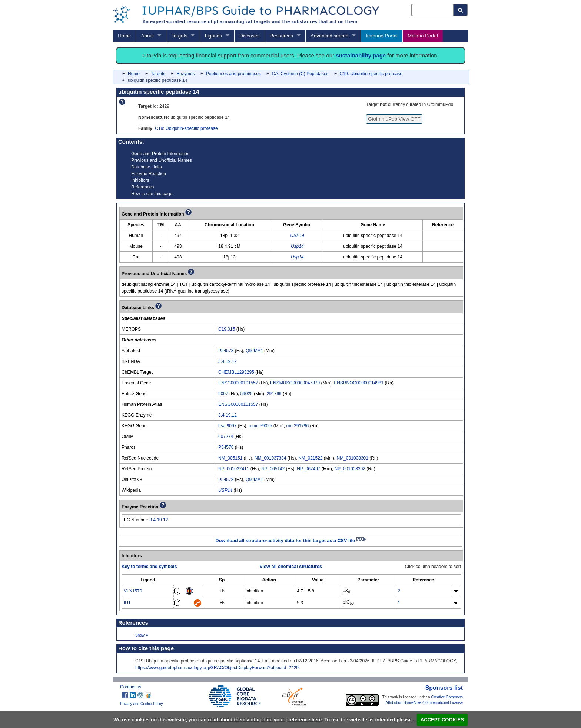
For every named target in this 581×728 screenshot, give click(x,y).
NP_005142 (273, 469)
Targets (179, 36)
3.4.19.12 (228, 361)
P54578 (226, 351)
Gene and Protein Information (160, 154)
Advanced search (329, 36)
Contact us (131, 687)
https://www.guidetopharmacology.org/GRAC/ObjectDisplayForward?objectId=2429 (217, 668)
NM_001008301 (353, 458)
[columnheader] (148, 580)
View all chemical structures (290, 567)
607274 (226, 437)
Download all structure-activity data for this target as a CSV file (291, 541)
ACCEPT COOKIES (442, 720)
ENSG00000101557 (238, 383)
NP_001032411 (234, 469)
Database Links (147, 167)
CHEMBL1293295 (236, 372)
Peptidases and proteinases (233, 74)
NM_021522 (310, 458)
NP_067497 (308, 469)
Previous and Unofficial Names (162, 160)
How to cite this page (152, 194)
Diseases (249, 36)
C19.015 (227, 329)
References (142, 187)
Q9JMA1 (254, 351)
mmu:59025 (260, 426)
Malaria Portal (423, 36)
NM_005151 (230, 458)
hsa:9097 (227, 426)
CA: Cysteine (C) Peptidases (300, 74)
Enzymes (185, 74)
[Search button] (461, 10)
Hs (223, 591)
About (147, 36)
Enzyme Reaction (149, 174)
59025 (246, 394)
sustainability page (361, 55)
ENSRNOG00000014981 (359, 383)
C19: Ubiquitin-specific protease (371, 74)
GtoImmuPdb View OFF (394, 119)
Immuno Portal (382, 36)
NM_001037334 (270, 458)
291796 (274, 394)
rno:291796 (297, 426)
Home (124, 36)
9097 (223, 394)
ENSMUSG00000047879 (295, 383)
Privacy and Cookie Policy (142, 704)
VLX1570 (133, 591)
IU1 (127, 603)
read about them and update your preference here (265, 720)
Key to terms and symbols (149, 567)
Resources (281, 36)
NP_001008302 (350, 469)
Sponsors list (444, 688)
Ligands (213, 36)
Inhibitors (140, 180)
